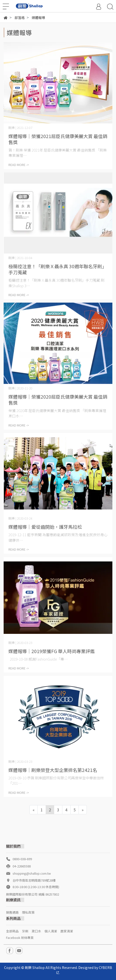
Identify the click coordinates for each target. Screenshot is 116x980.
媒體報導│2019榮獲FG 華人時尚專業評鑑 (52, 651)
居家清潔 (67, 931)
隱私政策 (28, 912)
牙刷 (25, 931)
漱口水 (36, 931)
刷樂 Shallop (35, 967)
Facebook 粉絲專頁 (20, 938)
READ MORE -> (19, 165)
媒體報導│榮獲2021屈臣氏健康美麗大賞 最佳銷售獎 (58, 139)
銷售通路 (12, 912)
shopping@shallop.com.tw (32, 873)
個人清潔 (51, 931)
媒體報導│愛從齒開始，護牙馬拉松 (45, 527)
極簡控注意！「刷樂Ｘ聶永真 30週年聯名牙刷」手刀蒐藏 (58, 269)
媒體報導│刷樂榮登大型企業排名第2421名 (53, 770)
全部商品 (12, 931)
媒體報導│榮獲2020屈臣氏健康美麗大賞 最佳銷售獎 (58, 400)
